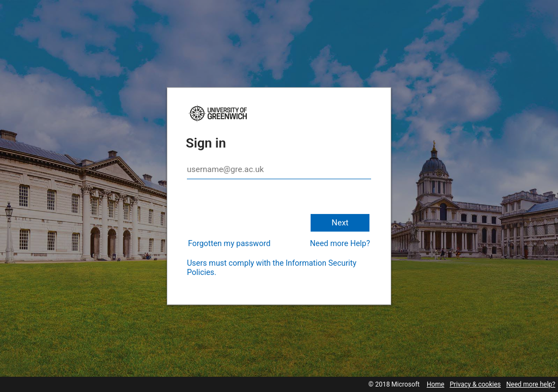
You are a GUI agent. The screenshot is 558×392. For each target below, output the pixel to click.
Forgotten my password (229, 244)
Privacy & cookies (475, 384)
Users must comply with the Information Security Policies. (272, 268)
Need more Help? (340, 244)
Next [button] (340, 223)
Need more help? (531, 384)
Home (435, 384)
